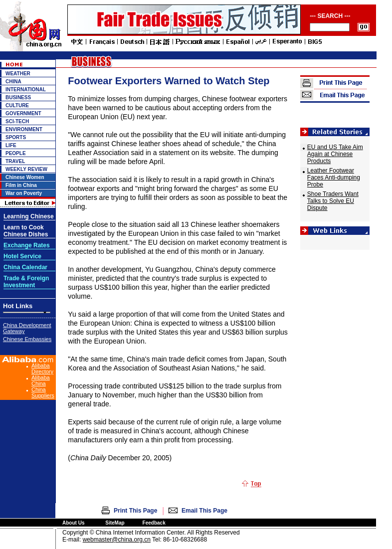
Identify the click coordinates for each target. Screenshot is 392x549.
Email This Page (204, 511)
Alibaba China (41, 380)
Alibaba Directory (42, 368)
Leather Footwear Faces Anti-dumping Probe (334, 178)
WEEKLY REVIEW (26, 169)
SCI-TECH (17, 121)
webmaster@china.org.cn (117, 540)
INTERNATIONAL (26, 90)
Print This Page (135, 511)
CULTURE (17, 105)
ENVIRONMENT (24, 129)
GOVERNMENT (23, 113)
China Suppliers (43, 392)
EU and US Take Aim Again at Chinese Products (335, 154)
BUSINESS (18, 97)
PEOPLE (16, 153)
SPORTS (16, 137)
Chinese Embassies (27, 339)
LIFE (11, 145)
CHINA (13, 82)
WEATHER (18, 74)
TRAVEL (15, 161)
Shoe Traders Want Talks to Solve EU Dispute (333, 201)
